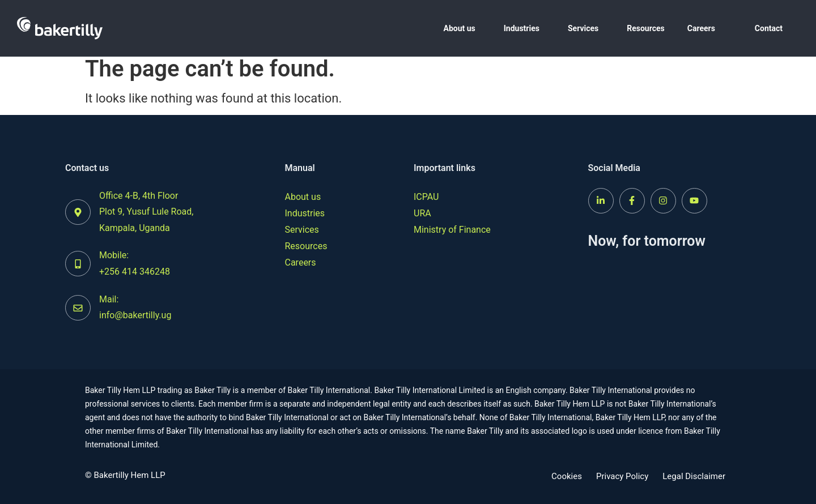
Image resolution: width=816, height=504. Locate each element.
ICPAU (426, 197)
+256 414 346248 (135, 272)
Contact (769, 28)
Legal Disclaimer (694, 476)
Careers (701, 28)
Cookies (567, 476)
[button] (462, 28)
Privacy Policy (622, 476)
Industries (522, 28)
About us (459, 28)
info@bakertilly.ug (135, 315)
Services (583, 28)
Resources (646, 28)
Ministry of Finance (452, 230)
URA (422, 213)
